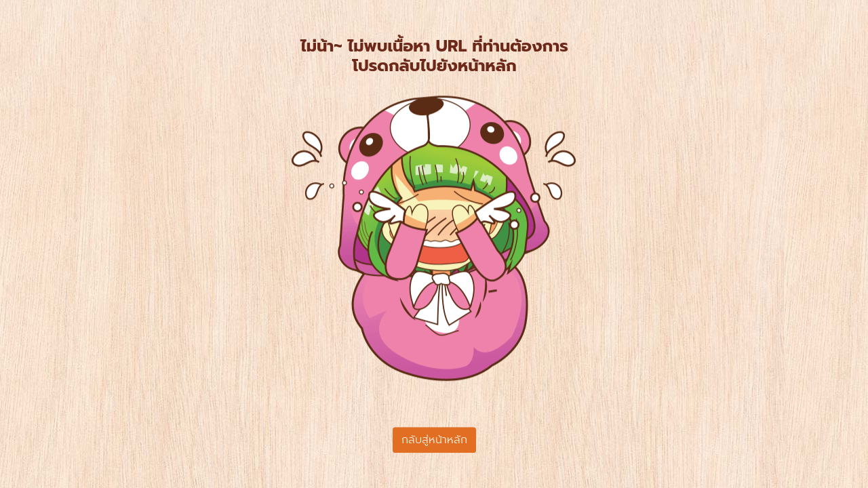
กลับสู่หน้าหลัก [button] (434, 440)
